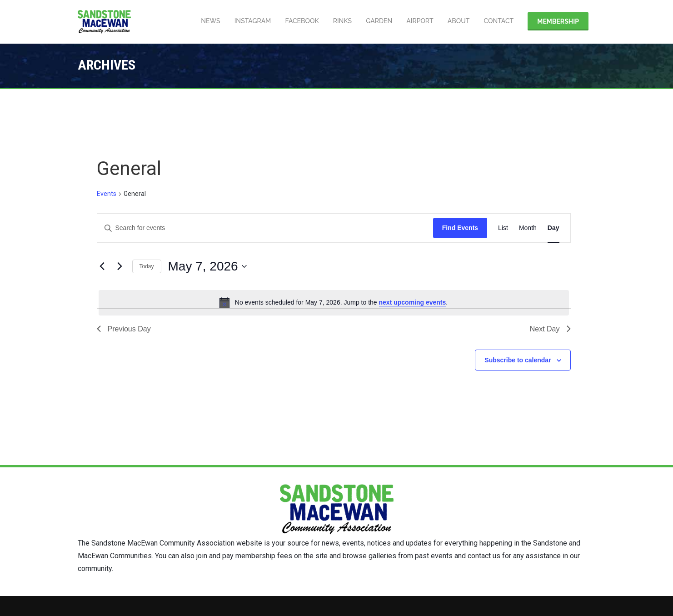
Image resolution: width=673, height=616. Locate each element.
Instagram (250, 21)
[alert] (334, 303)
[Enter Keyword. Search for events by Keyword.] (265, 228)
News (207, 21)
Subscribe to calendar (518, 360)
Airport (419, 21)
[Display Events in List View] (503, 228)
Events (107, 194)
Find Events (460, 228)
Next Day (550, 329)
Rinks (340, 21)
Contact (498, 21)
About (458, 21)
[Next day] (120, 266)
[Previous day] (102, 266)
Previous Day (124, 329)
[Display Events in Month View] (528, 228)
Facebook (299, 21)
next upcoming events (413, 302)
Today (147, 266)
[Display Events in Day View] (553, 228)
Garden (378, 21)
